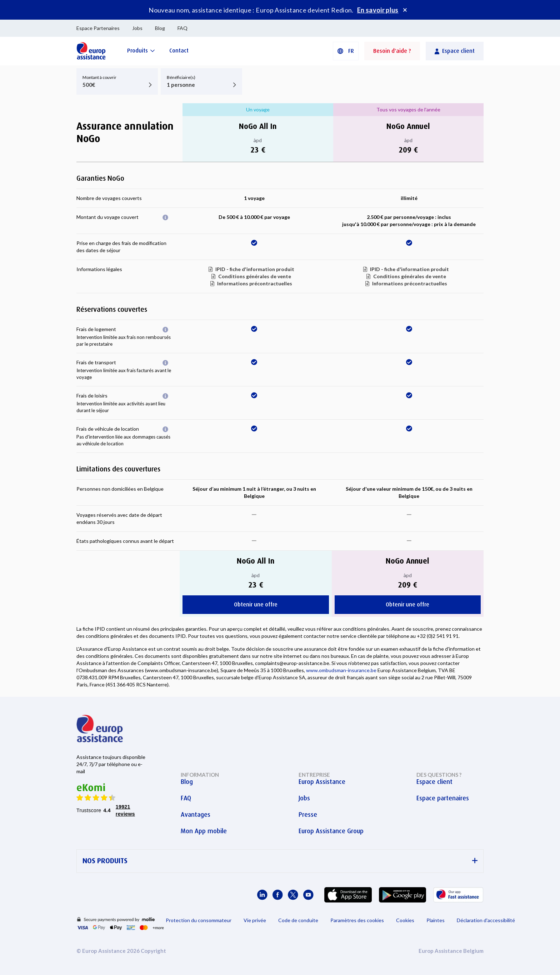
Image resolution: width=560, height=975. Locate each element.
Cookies (405, 920)
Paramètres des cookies (357, 920)
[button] (346, 51)
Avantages (196, 815)
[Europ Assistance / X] (293, 895)
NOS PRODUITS (280, 861)
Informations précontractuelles (255, 283)
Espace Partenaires (98, 28)
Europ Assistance (322, 782)
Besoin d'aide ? (392, 51)
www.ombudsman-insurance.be (341, 670)
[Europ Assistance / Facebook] (278, 895)
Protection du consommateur (199, 920)
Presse (308, 815)
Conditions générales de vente (255, 276)
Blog (160, 28)
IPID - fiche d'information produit (255, 269)
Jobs (137, 28)
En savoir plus (378, 10)
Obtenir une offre (256, 604)
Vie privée (255, 920)
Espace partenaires (443, 798)
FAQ (182, 28)
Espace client (434, 782)
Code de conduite (298, 920)
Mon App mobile (204, 831)
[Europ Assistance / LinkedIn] (262, 895)
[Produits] (141, 51)
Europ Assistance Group (331, 831)
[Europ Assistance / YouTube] (308, 895)
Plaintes (436, 920)
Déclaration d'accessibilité (486, 920)
